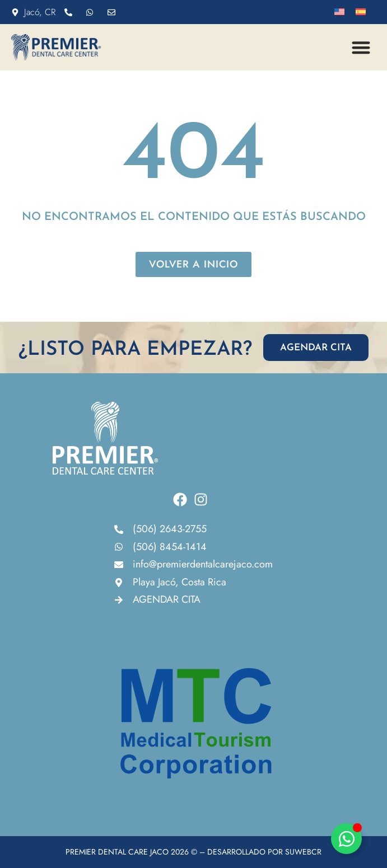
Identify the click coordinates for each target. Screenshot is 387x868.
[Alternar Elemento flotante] (346, 839)
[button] (362, 47)
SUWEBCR (303, 852)
